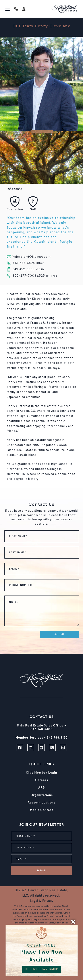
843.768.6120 (57, 738)
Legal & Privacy (42, 901)
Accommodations (41, 803)
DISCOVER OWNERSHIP (41, 969)
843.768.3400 (42, 729)
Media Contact (41, 810)
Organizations (42, 795)
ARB (42, 788)
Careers (42, 780)
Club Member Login (41, 773)
